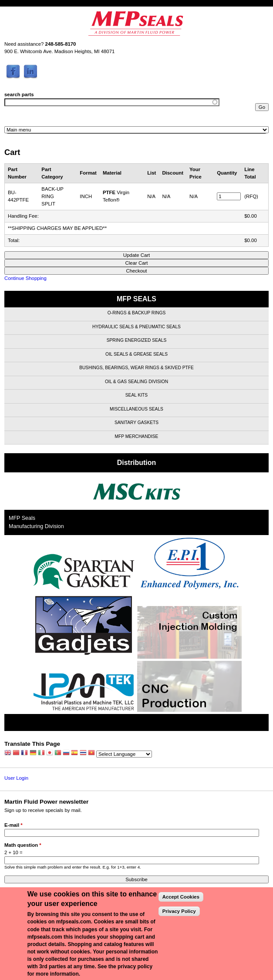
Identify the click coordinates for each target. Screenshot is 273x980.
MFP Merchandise (137, 436)
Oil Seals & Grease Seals (136, 354)
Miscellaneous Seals (136, 409)
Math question (23, 845)
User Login (16, 778)
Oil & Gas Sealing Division (136, 382)
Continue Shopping (25, 278)
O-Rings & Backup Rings (136, 313)
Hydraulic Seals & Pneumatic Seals (136, 327)
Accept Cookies (181, 897)
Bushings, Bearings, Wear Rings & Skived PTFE (136, 368)
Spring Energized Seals (137, 340)
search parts (19, 94)
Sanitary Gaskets (136, 423)
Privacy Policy (179, 911)
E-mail (13, 825)
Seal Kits (136, 395)
